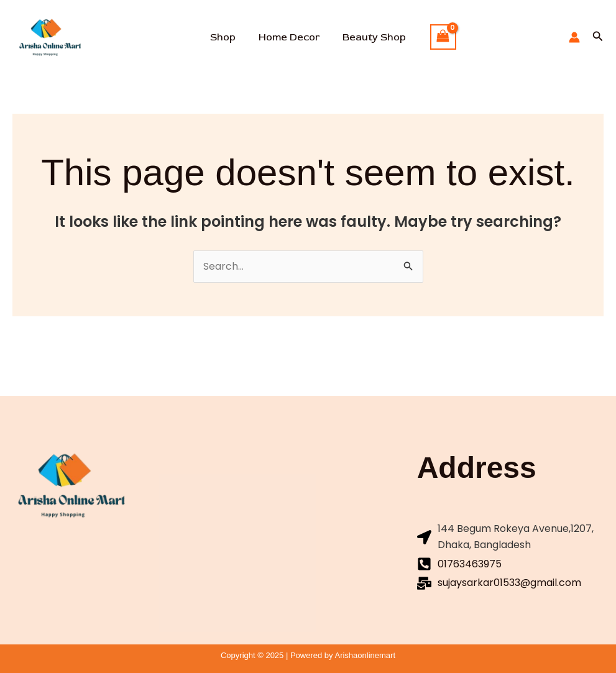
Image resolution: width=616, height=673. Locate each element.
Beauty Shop (371, 37)
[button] (598, 37)
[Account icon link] (574, 37)
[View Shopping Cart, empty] (438, 37)
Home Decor (289, 37)
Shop (226, 37)
